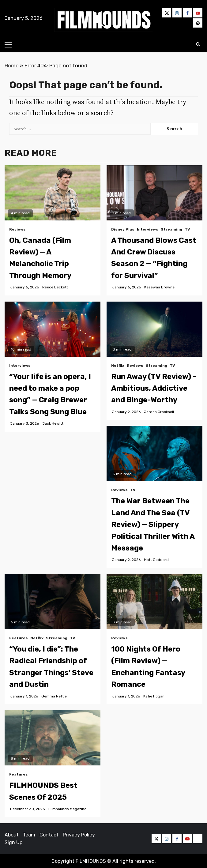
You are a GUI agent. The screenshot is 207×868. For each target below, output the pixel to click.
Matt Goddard (156, 560)
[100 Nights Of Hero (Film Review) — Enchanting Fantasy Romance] (154, 602)
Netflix (118, 366)
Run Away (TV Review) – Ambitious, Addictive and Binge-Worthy (154, 388)
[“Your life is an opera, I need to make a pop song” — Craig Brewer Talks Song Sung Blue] (53, 329)
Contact (49, 835)
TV (187, 229)
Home (12, 66)
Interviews (148, 229)
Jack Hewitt (53, 423)
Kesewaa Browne (159, 287)
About (12, 835)
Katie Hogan (154, 696)
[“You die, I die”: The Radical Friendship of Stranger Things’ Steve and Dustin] (53, 602)
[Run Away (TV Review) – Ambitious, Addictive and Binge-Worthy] (154, 329)
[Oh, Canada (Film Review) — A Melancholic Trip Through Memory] (53, 193)
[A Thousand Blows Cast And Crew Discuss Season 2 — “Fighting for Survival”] (154, 193)
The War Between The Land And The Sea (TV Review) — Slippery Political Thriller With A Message (153, 524)
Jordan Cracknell (159, 412)
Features (19, 638)
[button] (104, 20)
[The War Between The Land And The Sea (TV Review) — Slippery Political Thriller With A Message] (154, 453)
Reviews (17, 229)
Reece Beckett (55, 287)
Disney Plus (123, 229)
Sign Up (13, 842)
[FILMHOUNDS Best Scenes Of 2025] (53, 738)
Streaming (171, 229)
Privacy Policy (79, 835)
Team (29, 835)
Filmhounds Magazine (67, 809)
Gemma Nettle (54, 696)
